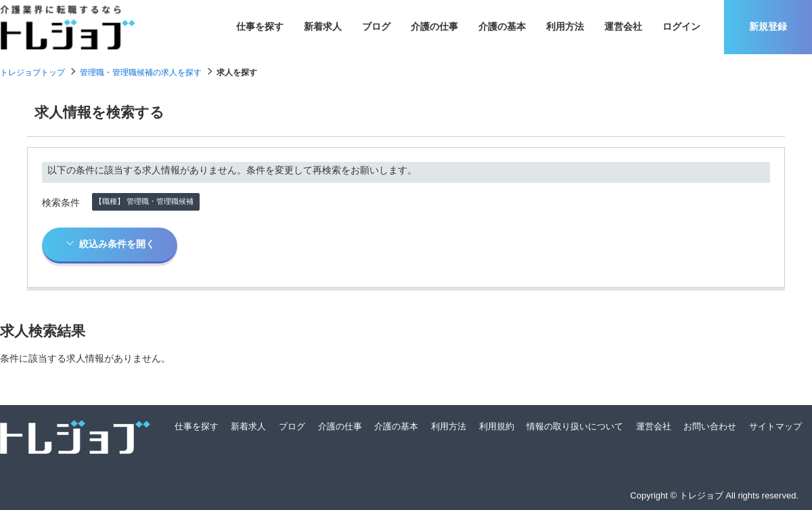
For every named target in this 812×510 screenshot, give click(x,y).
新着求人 (323, 26)
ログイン (681, 26)
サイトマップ (775, 426)
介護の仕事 (434, 26)
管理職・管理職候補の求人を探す (141, 72)
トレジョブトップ (32, 72)
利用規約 (497, 426)
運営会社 (623, 26)
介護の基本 (502, 26)
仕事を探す (260, 26)
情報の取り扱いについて (575, 426)
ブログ (376, 26)
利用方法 (565, 26)
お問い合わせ (710, 426)
